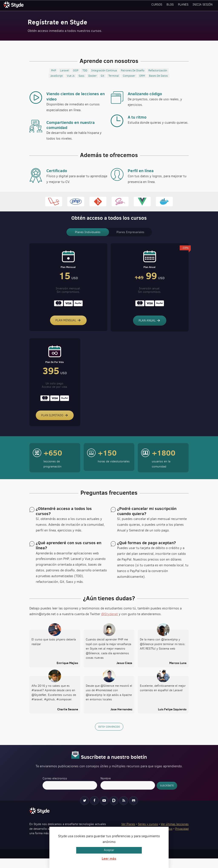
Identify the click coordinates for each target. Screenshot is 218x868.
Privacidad (182, 838)
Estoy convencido (109, 736)
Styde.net (14, 5)
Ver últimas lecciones (175, 833)
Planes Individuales (88, 232)
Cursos (159, 5)
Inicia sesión (203, 5)
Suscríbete (167, 795)
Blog (172, 5)
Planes (184, 5)
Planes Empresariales (130, 232)
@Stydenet (110, 624)
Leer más (109, 858)
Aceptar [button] (109, 850)
